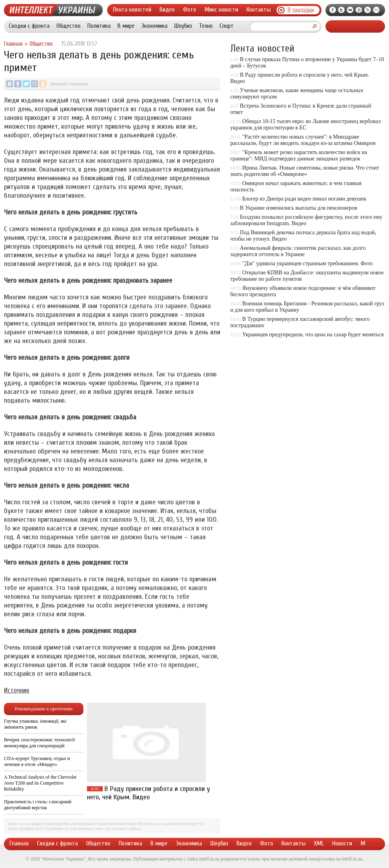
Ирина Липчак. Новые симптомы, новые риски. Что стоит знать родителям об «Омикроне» (305, 171)
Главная (13, 44)
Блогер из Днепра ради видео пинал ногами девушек (304, 199)
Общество (68, 26)
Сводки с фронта (29, 26)
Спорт (227, 26)
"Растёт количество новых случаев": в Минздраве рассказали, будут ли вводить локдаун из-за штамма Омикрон (303, 140)
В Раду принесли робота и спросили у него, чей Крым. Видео (148, 793)
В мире (126, 26)
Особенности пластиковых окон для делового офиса (92, 828)
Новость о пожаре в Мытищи (35, 824)
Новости (342, 843)
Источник (17, 690)
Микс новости (221, 10)
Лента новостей (132, 10)
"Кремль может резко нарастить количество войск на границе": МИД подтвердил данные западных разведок (299, 155)
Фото (190, 10)
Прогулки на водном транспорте (167, 824)
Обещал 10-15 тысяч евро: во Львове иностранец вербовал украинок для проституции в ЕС (305, 124)
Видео (167, 10)
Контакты (259, 10)
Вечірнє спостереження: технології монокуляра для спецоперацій (39, 743)
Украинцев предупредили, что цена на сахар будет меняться (313, 335)
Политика (99, 26)
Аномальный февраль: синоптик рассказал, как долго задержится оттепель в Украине (298, 251)
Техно (206, 26)
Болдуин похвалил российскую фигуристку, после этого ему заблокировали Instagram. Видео (306, 220)
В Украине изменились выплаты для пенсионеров (298, 208)
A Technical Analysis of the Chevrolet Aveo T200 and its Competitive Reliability (40, 783)
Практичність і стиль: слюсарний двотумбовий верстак (38, 805)
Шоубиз (183, 26)
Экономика (154, 26)
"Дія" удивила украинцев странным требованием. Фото (307, 263)
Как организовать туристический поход (100, 824)
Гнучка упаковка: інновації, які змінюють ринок (35, 724)
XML (319, 843)
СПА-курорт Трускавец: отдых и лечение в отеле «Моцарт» (37, 761)
